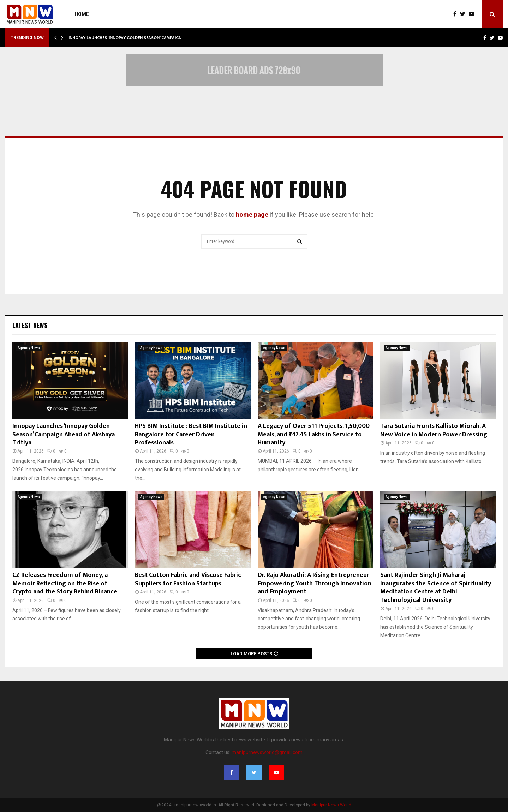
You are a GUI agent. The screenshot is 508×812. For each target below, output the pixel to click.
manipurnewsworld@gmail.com (267, 752)
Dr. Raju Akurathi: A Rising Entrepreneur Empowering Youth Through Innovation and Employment (315, 583)
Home (82, 14)
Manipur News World (331, 805)
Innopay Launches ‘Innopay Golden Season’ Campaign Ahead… (134, 38)
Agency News (29, 348)
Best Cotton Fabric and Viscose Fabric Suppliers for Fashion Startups (188, 579)
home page (252, 214)
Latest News (30, 325)
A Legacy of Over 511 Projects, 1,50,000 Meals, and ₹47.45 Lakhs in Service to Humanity (314, 434)
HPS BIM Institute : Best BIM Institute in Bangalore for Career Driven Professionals (191, 434)
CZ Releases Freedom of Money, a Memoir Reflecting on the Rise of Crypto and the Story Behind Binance (65, 583)
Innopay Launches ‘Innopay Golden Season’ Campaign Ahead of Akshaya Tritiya (64, 434)
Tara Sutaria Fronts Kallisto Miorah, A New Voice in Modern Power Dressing (434, 430)
